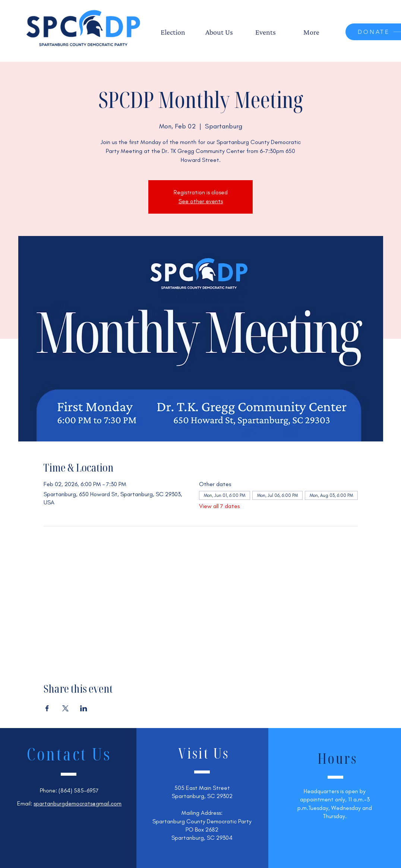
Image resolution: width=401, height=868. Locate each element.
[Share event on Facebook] (47, 708)
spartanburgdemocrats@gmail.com (78, 803)
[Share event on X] (65, 708)
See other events (201, 201)
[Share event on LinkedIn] (84, 708)
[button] (173, 32)
